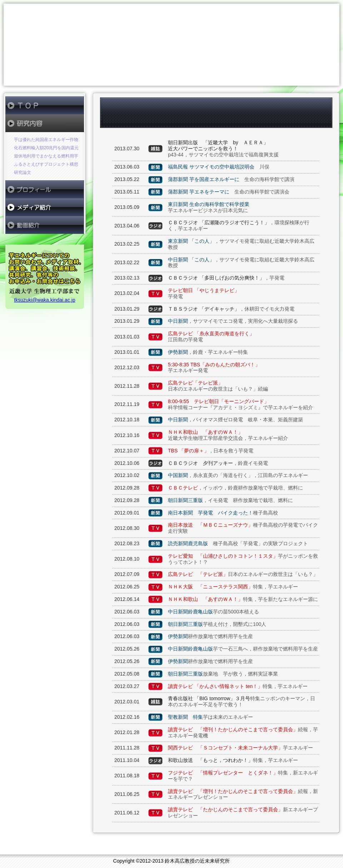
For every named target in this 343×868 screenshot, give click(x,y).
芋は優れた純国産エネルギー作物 (46, 140)
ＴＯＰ (45, 105)
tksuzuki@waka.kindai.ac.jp (44, 300)
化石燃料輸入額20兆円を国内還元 (46, 148)
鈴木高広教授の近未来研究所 (254, 54)
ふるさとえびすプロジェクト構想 (46, 164)
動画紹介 (45, 225)
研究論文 (23, 172)
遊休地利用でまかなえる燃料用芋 (46, 156)
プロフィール (45, 189)
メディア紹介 (45, 207)
